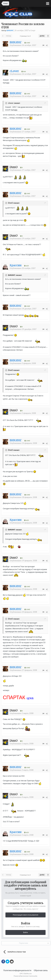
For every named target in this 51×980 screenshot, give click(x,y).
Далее (42, 36)
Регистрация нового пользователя (26, 915)
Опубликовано (23, 45)
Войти (26, 932)
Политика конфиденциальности (17, 970)
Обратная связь (41, 970)
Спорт (33, 30)
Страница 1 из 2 (26, 36)
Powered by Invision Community (26, 976)
